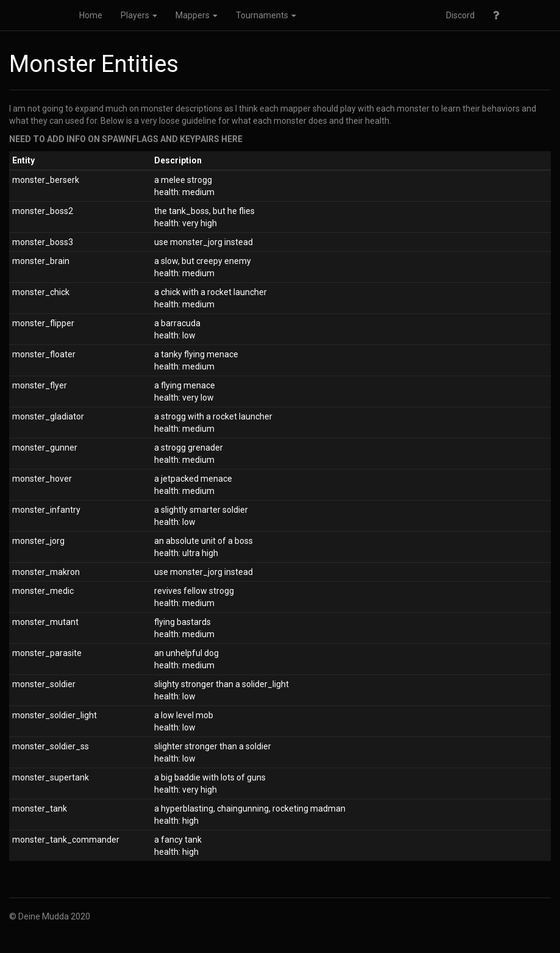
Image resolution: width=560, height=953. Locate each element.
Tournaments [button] (266, 15)
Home (91, 15)
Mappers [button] (197, 15)
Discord (460, 15)
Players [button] (139, 15)
